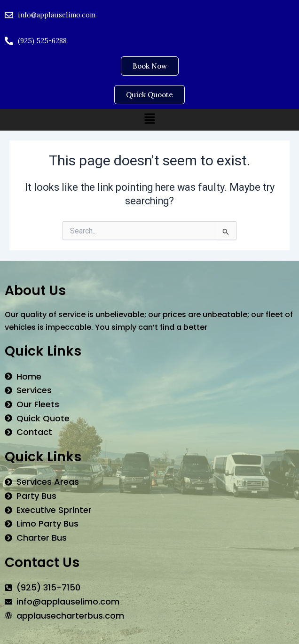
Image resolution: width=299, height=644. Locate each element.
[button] (149, 119)
